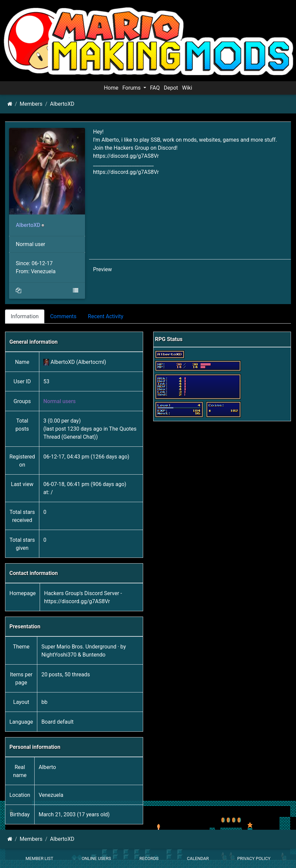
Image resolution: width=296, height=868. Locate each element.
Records (149, 858)
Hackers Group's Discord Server (81, 593)
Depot (171, 88)
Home (111, 88)
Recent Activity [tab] (106, 316)
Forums (132, 88)
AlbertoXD (62, 104)
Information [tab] (25, 316)
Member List (39, 858)
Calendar (198, 858)
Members (31, 104)
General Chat (79, 437)
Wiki (187, 88)
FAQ (155, 88)
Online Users (96, 858)
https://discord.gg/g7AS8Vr (126, 156)
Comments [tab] (63, 316)
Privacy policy (254, 858)
